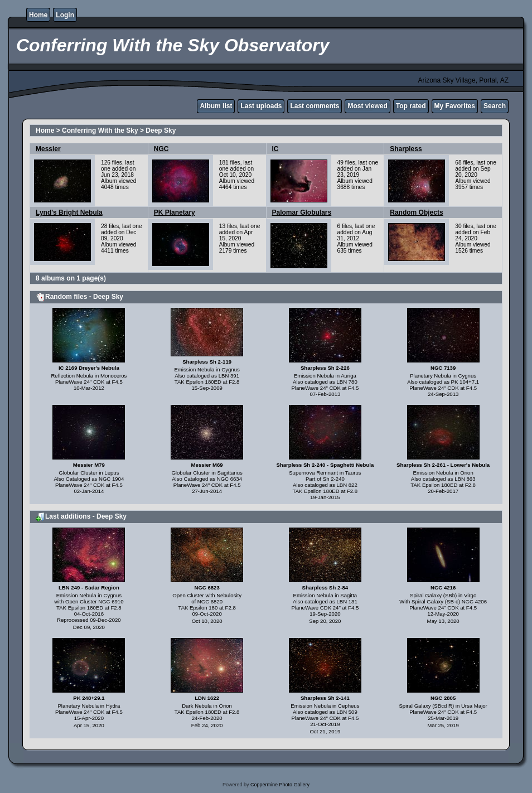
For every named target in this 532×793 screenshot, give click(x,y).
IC (275, 149)
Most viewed (367, 106)
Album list (216, 106)
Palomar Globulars (302, 212)
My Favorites (455, 106)
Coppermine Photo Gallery (280, 785)
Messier (48, 149)
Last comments (315, 106)
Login (65, 15)
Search (495, 106)
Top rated (411, 106)
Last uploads (261, 106)
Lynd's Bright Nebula (69, 212)
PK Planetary (175, 212)
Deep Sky (161, 130)
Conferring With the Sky (100, 130)
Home (38, 15)
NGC (161, 149)
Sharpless (406, 149)
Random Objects (416, 212)
